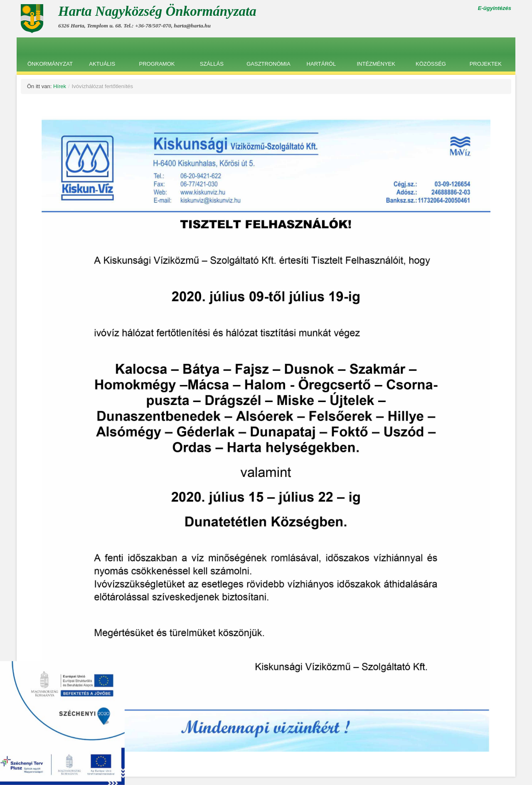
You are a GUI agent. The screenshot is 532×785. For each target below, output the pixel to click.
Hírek (60, 86)
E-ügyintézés (495, 8)
